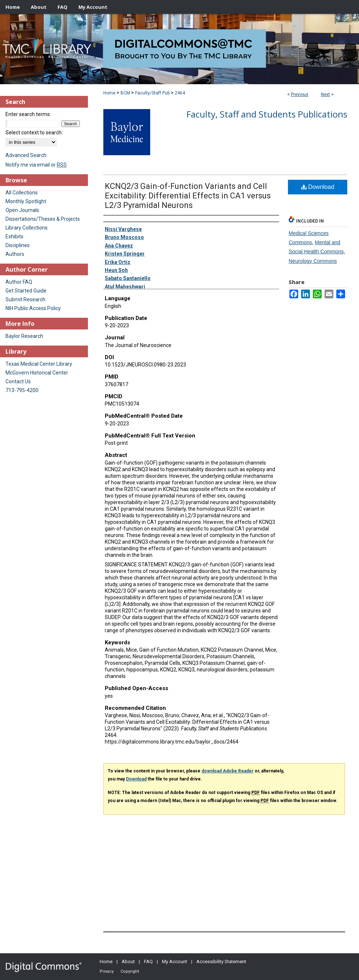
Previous (300, 94)
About (128, 962)
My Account (175, 962)
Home (109, 93)
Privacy (107, 971)
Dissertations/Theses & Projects (43, 219)
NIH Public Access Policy (33, 308)
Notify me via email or (36, 165)
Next (325, 94)
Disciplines (18, 245)
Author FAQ (19, 282)
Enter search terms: (28, 114)
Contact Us (18, 381)
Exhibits (14, 236)
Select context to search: (34, 133)
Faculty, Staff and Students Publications (267, 114)
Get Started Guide (26, 291)
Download (318, 187)
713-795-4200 (22, 390)
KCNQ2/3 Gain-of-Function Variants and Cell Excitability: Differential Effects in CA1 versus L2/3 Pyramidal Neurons (188, 196)
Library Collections (27, 228)
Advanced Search (26, 155)
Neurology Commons (313, 261)
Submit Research (25, 299)
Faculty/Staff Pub (152, 93)
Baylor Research (24, 336)
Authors (15, 254)
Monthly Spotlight (26, 201)
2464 (180, 93)
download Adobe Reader (227, 771)
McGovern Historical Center (37, 373)
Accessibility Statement (221, 962)
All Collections (22, 193)
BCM (125, 93)
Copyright (130, 971)
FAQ (148, 962)
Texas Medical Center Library (39, 364)
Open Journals (22, 210)
